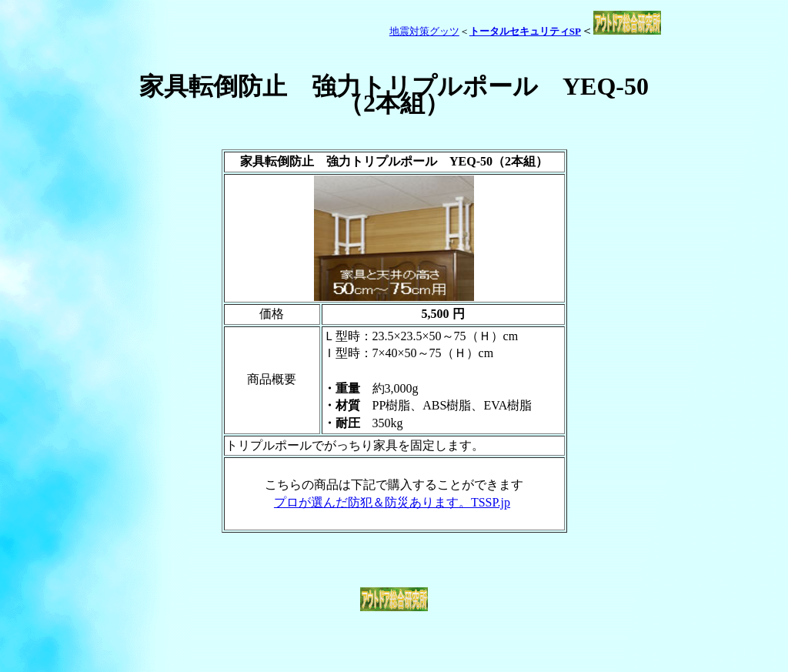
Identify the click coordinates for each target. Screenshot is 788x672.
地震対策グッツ (424, 31)
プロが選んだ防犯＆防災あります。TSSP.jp (392, 502)
